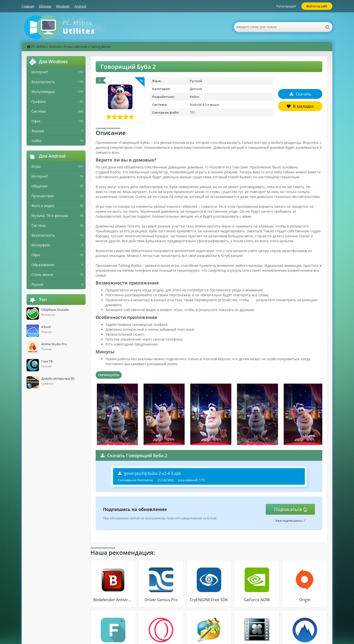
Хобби (37, 141)
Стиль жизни (42, 275)
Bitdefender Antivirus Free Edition (113, 600)
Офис (36, 121)
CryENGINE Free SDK (209, 600)
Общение (40, 186)
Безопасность (43, 82)
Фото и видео (43, 206)
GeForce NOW (257, 600)
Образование (43, 265)
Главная (28, 6)
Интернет (40, 72)
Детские (81, 46)
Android (80, 6)
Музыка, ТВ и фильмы (50, 216)
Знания (38, 131)
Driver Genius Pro (161, 600)
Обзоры (45, 6)
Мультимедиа (43, 92)
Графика (39, 101)
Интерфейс (41, 245)
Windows (63, 6)
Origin (305, 600)
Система (39, 111)
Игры (68, 46)
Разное (37, 284)
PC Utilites (39, 46)
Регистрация (286, 6)
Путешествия (43, 196)
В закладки (300, 106)
